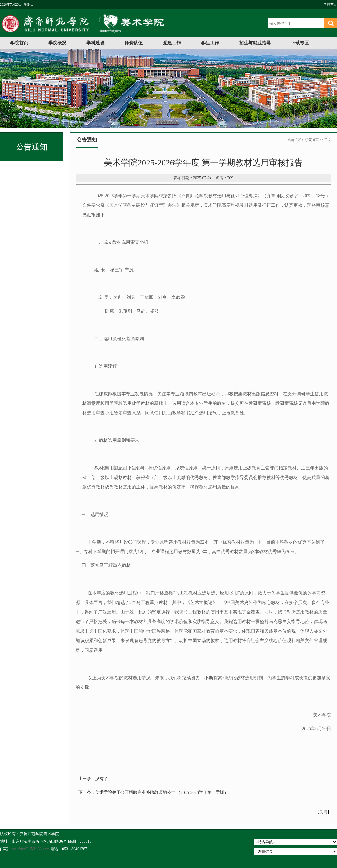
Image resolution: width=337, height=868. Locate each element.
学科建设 (95, 43)
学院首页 (19, 43)
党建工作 (172, 43)
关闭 (323, 812)
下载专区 (300, 43)
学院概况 (57, 43)
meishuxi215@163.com (31, 849)
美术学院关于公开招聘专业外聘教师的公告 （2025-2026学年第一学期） (162, 792)
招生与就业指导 (255, 43)
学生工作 (210, 43)
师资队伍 (134, 43)
